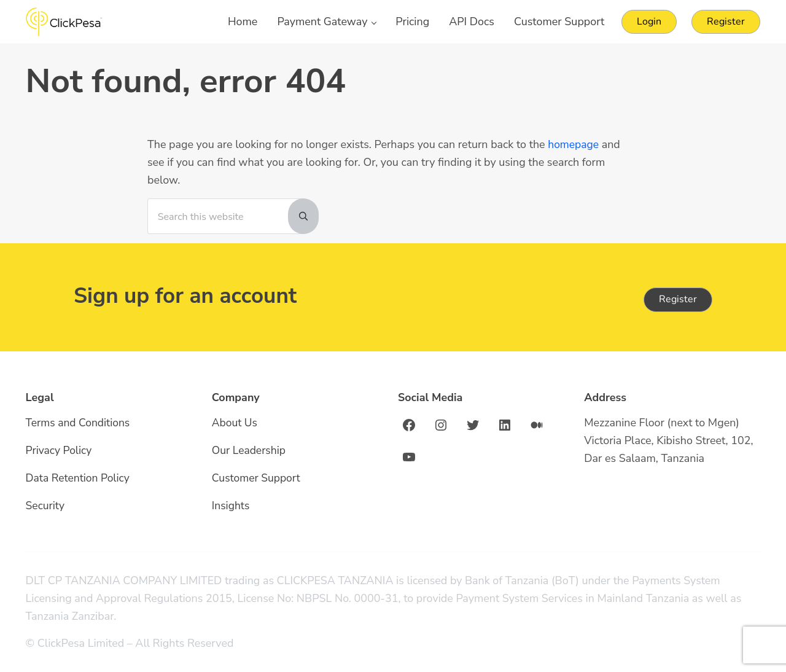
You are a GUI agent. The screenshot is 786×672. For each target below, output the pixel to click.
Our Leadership (250, 451)
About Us (235, 424)
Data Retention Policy (79, 479)
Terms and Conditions (79, 424)
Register (678, 300)
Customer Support (257, 479)
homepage (574, 154)
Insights (231, 506)
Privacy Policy (60, 451)
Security (46, 506)
